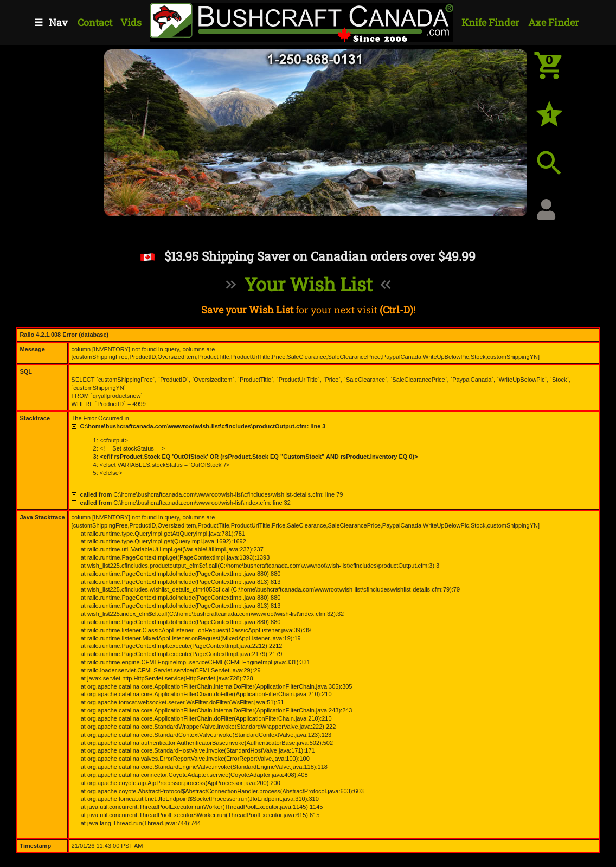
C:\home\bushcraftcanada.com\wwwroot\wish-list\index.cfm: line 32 (185, 503)
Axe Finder (554, 22)
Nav (58, 22)
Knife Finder (492, 22)
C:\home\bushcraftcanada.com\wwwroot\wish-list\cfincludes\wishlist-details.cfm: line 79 (212, 494)
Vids (132, 22)
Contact (96, 22)
